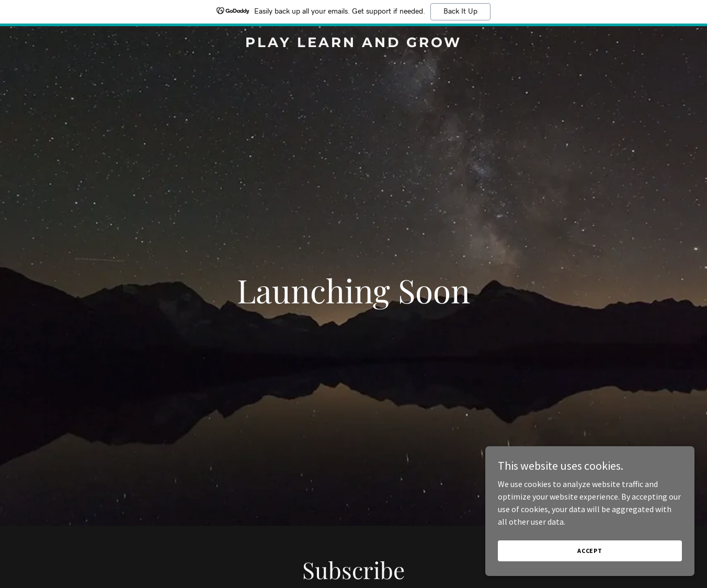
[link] (354, 44)
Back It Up (460, 12)
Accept (590, 551)
